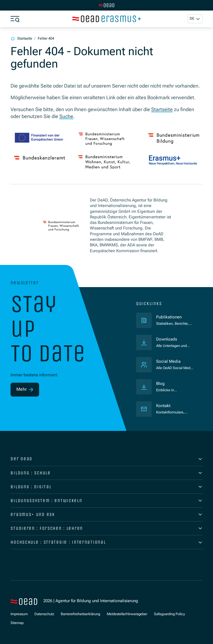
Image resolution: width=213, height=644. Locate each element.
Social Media (168, 361)
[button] (195, 19)
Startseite (162, 109)
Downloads (167, 339)
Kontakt (163, 406)
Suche (66, 116)
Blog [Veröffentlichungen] (160, 384)
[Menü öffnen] (15, 19)
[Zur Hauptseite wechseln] (106, 5)
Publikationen (175, 317)
